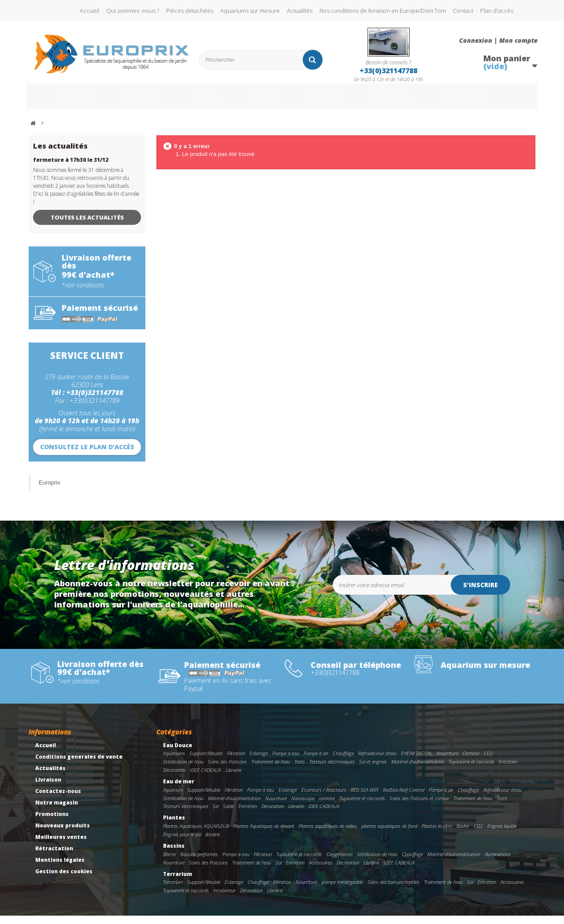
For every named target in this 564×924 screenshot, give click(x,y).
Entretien (508, 770)
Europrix (49, 491)
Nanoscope (303, 807)
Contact (463, 11)
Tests (300, 770)
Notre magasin (57, 811)
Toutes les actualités (87, 226)
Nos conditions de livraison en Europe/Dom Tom (383, 11)
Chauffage (343, 762)
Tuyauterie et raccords (471, 770)
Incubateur (224, 899)
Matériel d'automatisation (418, 770)
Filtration (236, 762)
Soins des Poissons (227, 770)
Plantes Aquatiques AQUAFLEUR (196, 834)
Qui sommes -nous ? (133, 11)
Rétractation (54, 857)
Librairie (234, 778)
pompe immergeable (342, 890)
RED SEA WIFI (365, 798)
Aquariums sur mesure (250, 11)
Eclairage (259, 762)
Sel (216, 814)
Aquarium (173, 798)
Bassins (264, 101)
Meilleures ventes (61, 845)
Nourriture (447, 762)
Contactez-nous (58, 799)
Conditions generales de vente (79, 765)
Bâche (169, 863)
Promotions (405, 101)
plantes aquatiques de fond (389, 834)
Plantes (203, 101)
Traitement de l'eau (271, 770)
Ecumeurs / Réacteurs (324, 798)
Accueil (89, 11)
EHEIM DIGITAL (417, 762)
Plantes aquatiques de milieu (328, 834)
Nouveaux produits (63, 834)
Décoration (174, 778)
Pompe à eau (286, 762)
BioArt (463, 834)
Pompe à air (316, 762)
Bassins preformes (199, 863)
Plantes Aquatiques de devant (264, 834)
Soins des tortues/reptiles (393, 890)
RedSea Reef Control (404, 798)
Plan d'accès (497, 11)
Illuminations (498, 863)
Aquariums (174, 762)
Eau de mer (135, 101)
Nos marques (486, 101)
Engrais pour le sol (182, 843)
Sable (228, 814)
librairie (213, 843)
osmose (327, 807)
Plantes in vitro (437, 834)
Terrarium (330, 101)
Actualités (300, 11)
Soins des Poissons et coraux (419, 807)
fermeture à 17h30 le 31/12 (71, 168)
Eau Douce (62, 101)
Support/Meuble (206, 762)
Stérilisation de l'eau (183, 770)
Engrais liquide (502, 834)
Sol (278, 871)
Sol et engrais (373, 770)
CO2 (488, 762)
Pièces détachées (190, 11)
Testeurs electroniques (332, 770)
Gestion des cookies (64, 880)
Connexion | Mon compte (498, 41)
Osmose (471, 762)
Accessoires (321, 871)
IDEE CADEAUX (206, 778)
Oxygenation (340, 863)
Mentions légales (60, 868)
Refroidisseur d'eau (377, 762)
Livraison (48, 788)
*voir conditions (83, 294)
